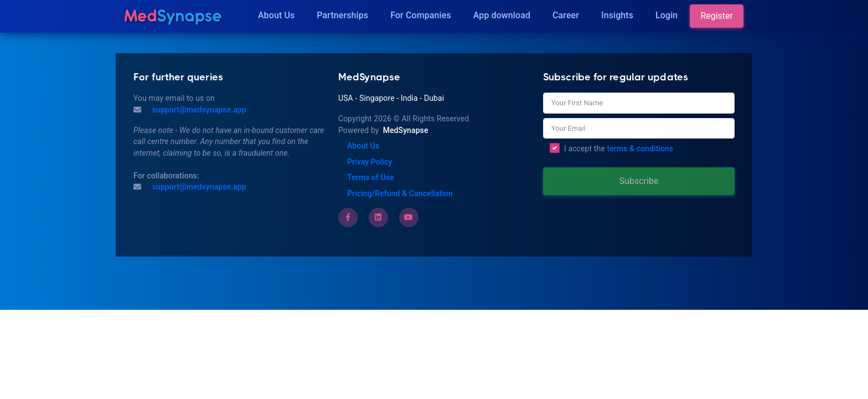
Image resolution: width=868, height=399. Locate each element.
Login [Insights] (666, 15)
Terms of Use (371, 177)
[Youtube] (409, 217)
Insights (617, 15)
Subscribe (639, 181)
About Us (276, 15)
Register (717, 16)
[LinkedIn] (378, 217)
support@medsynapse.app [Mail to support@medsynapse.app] (198, 110)
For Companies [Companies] (421, 15)
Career (566, 15)
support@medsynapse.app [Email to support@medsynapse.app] (198, 187)
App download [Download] (502, 15)
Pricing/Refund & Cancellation (400, 193)
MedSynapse (406, 130)
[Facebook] (348, 217)
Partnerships (342, 15)
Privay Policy (370, 162)
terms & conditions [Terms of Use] (640, 149)
